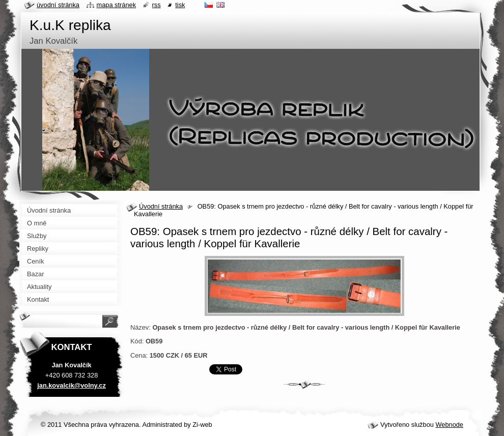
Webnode (449, 425)
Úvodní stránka (161, 206)
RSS (157, 5)
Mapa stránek (117, 5)
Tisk (180, 5)
